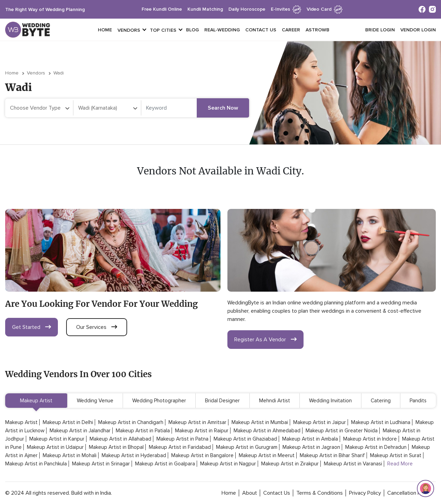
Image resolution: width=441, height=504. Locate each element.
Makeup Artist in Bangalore (202, 455)
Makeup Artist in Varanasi (353, 464)
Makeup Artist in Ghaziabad (245, 439)
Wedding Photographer (159, 401)
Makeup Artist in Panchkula (36, 464)
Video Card (325, 9)
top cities (163, 30)
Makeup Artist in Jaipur (320, 422)
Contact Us (261, 30)
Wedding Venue (95, 401)
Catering (381, 401)
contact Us (277, 493)
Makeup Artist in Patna (182, 439)
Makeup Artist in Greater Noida (342, 431)
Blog (192, 30)
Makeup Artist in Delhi (68, 422)
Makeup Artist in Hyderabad (134, 455)
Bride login (380, 30)
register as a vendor (265, 340)
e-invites (286, 9)
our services (97, 327)
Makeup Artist (36, 401)
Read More (400, 464)
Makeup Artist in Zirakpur (290, 464)
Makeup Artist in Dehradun (376, 447)
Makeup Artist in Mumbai (260, 422)
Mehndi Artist (275, 401)
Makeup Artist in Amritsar (197, 422)
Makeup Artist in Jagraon (311, 447)
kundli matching (205, 9)
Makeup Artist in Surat (396, 455)
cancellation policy (409, 493)
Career (291, 30)
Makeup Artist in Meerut (267, 455)
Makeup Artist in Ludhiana (381, 422)
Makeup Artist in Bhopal (116, 447)
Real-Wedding (222, 30)
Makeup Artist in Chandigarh (131, 422)
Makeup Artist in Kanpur (57, 439)
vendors (129, 30)
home (229, 493)
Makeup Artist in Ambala (310, 439)
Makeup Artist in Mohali (70, 455)
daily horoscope (247, 9)
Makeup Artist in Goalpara (165, 464)
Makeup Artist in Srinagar (101, 464)
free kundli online (162, 9)
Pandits (418, 401)
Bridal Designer (222, 401)
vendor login (418, 30)
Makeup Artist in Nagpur (228, 464)
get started (32, 327)
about (250, 493)
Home (105, 30)
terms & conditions (320, 493)
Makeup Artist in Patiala (143, 431)
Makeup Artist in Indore (370, 439)
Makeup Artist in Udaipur (55, 447)
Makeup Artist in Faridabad (180, 447)
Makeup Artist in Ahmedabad (267, 431)
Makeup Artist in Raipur (202, 431)
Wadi (59, 73)
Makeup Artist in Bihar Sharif (332, 455)
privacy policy (365, 493)
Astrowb (317, 30)
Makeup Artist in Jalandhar (80, 431)
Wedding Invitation (330, 401)
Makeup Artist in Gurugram (247, 447)
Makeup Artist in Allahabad (120, 439)
